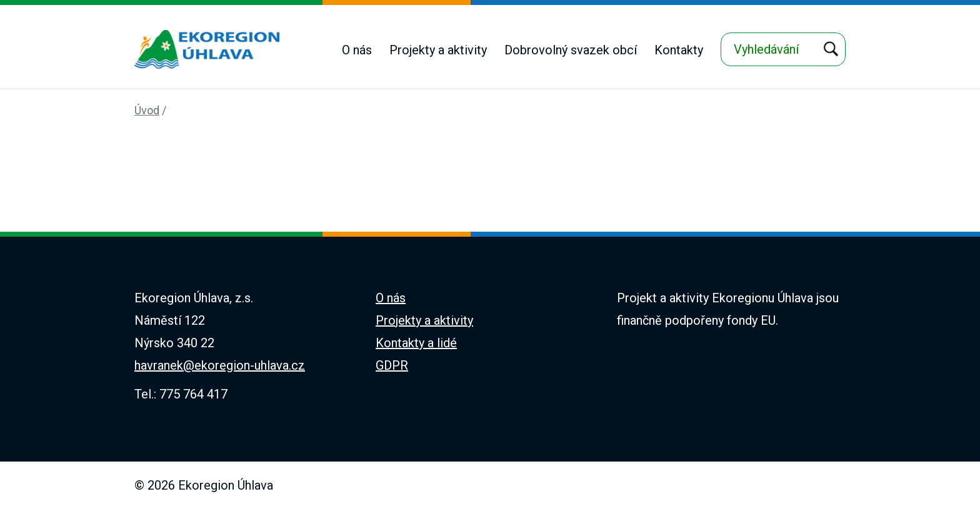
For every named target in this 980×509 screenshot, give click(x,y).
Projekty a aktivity (438, 50)
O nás (357, 50)
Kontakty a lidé (416, 343)
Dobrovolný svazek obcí (571, 50)
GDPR (392, 365)
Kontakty (679, 50)
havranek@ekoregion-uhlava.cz (220, 365)
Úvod (147, 110)
